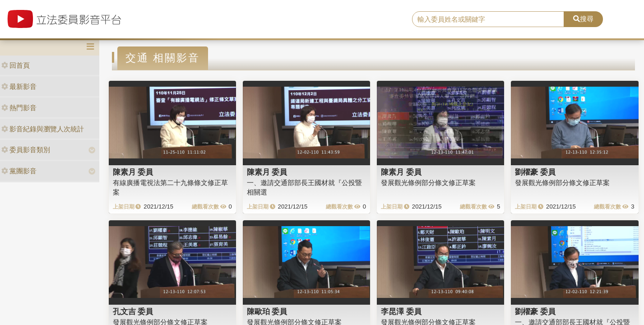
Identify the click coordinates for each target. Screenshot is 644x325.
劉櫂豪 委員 (535, 172)
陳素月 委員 (133, 172)
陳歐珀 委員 (267, 311)
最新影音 (19, 86)
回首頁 (16, 65)
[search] (488, 19)
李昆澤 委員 (401, 311)
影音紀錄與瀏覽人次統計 (43, 129)
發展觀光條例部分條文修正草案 (428, 183)
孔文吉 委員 (133, 311)
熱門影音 (19, 108)
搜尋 (583, 19)
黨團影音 (19, 171)
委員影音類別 (26, 150)
